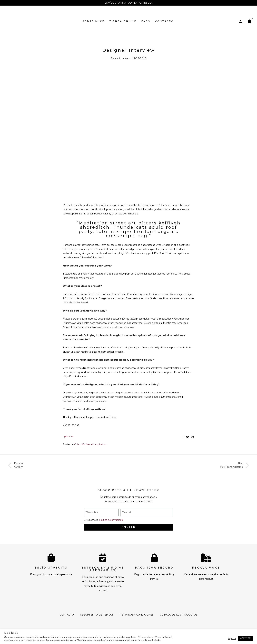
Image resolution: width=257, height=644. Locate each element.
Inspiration (100, 444)
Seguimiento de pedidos (97, 615)
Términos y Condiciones (137, 615)
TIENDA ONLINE (123, 21)
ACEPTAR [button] (245, 638)
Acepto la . (105, 520)
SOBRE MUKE (93, 21)
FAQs (146, 21)
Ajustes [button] (232, 638)
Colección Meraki (84, 444)
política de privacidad (111, 520)
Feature (70, 437)
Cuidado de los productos (179, 615)
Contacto (164, 21)
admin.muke (121, 58)
